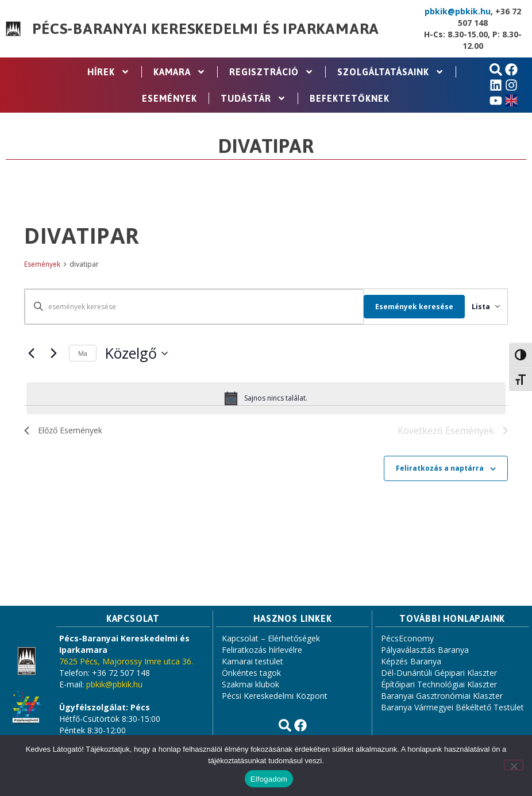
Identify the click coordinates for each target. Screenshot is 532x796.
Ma (83, 353)
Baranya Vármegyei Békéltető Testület (452, 708)
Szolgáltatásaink (391, 72)
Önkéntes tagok (251, 674)
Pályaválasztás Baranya (425, 651)
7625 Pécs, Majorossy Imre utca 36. (126, 662)
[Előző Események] (31, 353)
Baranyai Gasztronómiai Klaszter (442, 697)
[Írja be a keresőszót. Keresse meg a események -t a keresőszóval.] (187, 307)
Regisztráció (271, 72)
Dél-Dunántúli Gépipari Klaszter (439, 674)
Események (169, 98)
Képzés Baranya (411, 662)
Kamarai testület (252, 662)
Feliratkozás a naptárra (440, 469)
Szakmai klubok (250, 685)
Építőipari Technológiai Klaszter (439, 685)
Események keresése (400, 307)
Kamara (180, 72)
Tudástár (253, 98)
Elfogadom (269, 779)
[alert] (266, 398)
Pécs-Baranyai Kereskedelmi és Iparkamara (206, 29)
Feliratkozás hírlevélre (262, 651)
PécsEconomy (407, 639)
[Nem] (514, 765)
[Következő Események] (53, 353)
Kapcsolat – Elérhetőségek (271, 639)
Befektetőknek (350, 98)
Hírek (109, 72)
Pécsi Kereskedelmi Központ (275, 697)
